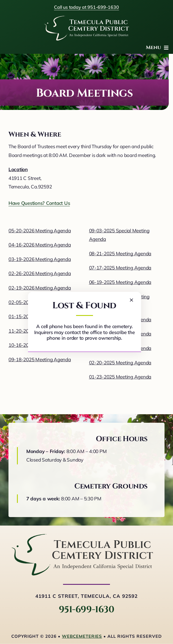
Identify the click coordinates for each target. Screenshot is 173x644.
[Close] (131, 300)
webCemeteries (82, 636)
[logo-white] (86, 18)
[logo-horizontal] (82, 536)
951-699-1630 (86, 610)
